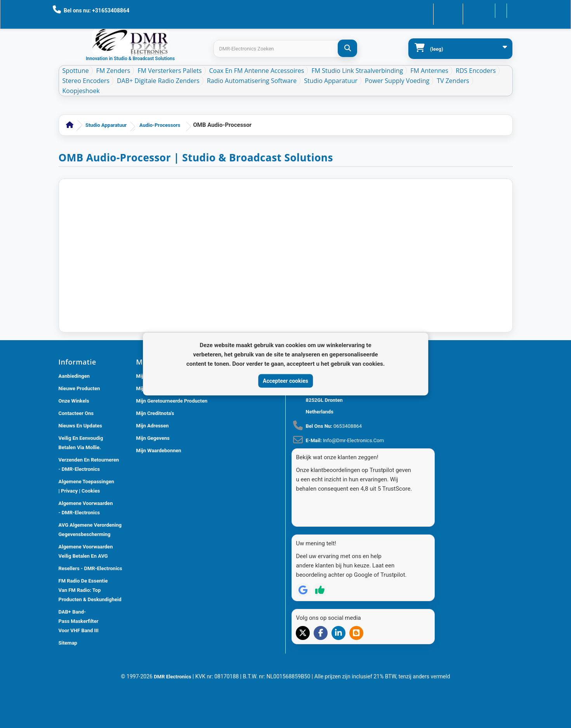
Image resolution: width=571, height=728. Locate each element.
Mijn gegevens (153, 438)
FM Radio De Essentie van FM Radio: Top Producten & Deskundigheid (90, 590)
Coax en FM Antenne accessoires (257, 71)
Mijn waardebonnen (159, 450)
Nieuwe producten (79, 388)
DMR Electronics (173, 674)
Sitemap (68, 643)
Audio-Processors (160, 125)
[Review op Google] (303, 576)
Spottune (76, 71)
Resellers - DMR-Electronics (90, 568)
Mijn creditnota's (155, 413)
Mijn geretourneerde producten (172, 401)
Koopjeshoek (81, 91)
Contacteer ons (426, 10)
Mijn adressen (153, 426)
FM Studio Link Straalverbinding (357, 71)
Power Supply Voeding (397, 81)
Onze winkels (74, 401)
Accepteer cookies (285, 380)
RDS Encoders (476, 71)
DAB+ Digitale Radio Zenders (158, 81)
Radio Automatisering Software (252, 81)
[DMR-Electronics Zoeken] (347, 48)
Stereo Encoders (86, 81)
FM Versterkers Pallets (169, 71)
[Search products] (285, 49)
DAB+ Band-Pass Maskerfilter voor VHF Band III (79, 621)
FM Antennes (429, 71)
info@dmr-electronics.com (353, 440)
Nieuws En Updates (80, 426)
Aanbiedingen (74, 376)
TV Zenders (453, 81)
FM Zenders (113, 71)
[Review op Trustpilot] (320, 576)
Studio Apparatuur (331, 81)
